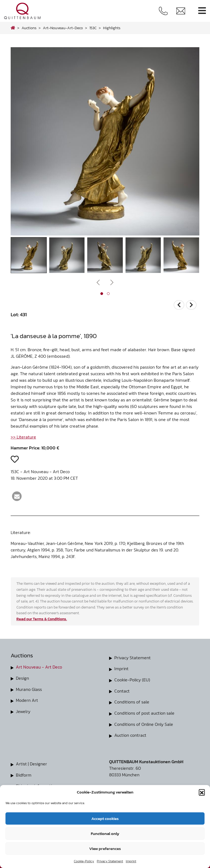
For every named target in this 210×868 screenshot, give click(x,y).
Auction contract (130, 734)
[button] (202, 792)
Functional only (105, 833)
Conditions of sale (132, 701)
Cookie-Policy (84, 861)
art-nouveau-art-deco (63, 28)
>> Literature (23, 437)
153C (93, 28)
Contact (122, 690)
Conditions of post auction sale (144, 712)
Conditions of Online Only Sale (144, 723)
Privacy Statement (110, 861)
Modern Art (27, 700)
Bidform (24, 773)
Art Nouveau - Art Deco (39, 667)
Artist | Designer (31, 762)
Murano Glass (29, 689)
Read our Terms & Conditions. (42, 619)
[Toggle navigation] (202, 11)
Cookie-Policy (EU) (132, 679)
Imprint (131, 861)
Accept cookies (105, 818)
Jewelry (23, 711)
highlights (112, 28)
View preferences (105, 848)
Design (22, 678)
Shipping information (36, 784)
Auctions (29, 28)
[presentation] (98, 282)
